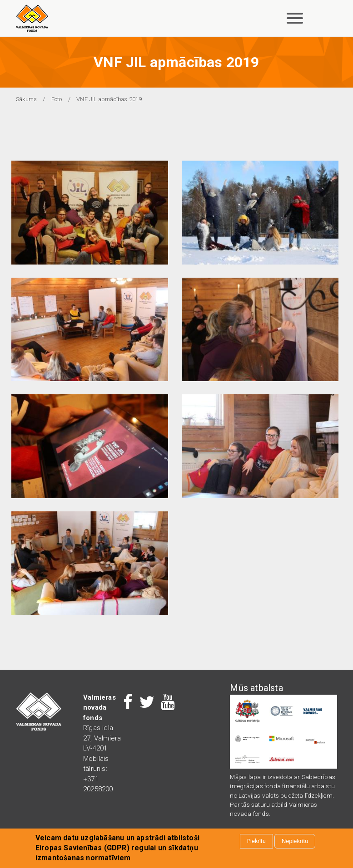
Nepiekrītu (295, 842)
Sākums (26, 99)
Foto (57, 99)
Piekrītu (256, 842)
